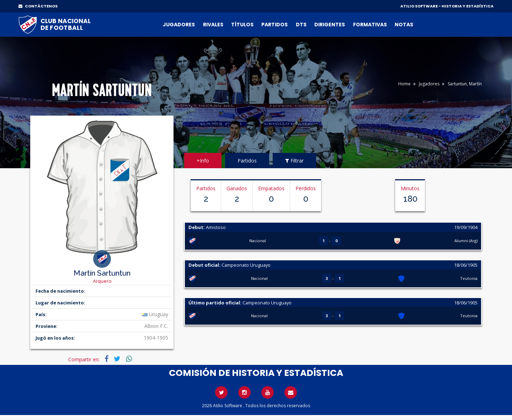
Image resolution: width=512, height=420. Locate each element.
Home (404, 84)
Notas (404, 25)
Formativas (370, 25)
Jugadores (179, 25)
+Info (203, 161)
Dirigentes (330, 25)
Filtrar (294, 161)
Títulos (242, 25)
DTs (301, 25)
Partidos (274, 25)
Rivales (213, 25)
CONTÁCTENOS (38, 6)
